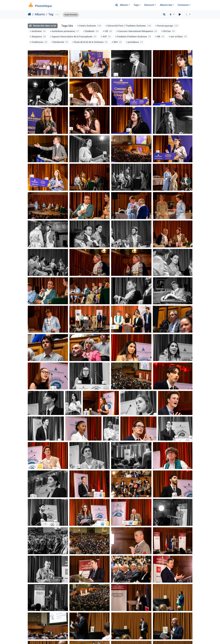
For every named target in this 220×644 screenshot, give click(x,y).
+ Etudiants (91, 31)
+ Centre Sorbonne (89, 26)
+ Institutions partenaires (65, 31)
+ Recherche (60, 42)
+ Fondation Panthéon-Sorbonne (133, 37)
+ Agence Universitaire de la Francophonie (73, 37)
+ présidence (134, 42)
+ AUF (106, 37)
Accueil (29, 14)
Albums (124, 5)
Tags (136, 5)
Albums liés (166, 5)
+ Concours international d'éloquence (137, 31)
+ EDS (117, 42)
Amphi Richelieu (71, 15)
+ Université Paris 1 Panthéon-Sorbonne (128, 26)
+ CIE (107, 31)
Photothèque (43, 6)
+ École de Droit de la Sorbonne (90, 42)
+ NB (160, 37)
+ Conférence (39, 42)
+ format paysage (167, 26)
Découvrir (149, 5)
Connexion (183, 5)
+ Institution (38, 31)
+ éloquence (38, 37)
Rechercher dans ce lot (43, 26)
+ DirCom (168, 31)
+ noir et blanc (178, 37)
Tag (51, 14)
